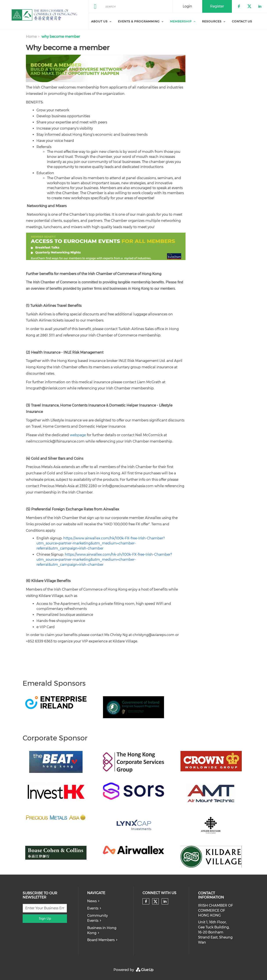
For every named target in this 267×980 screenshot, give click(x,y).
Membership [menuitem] (181, 21)
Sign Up (45, 919)
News (92, 901)
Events (93, 908)
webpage (78, 435)
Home (31, 37)
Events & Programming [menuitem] (139, 21)
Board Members (101, 940)
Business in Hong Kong (102, 930)
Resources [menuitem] (212, 21)
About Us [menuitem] (99, 21)
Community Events (97, 918)
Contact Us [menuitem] (242, 21)
